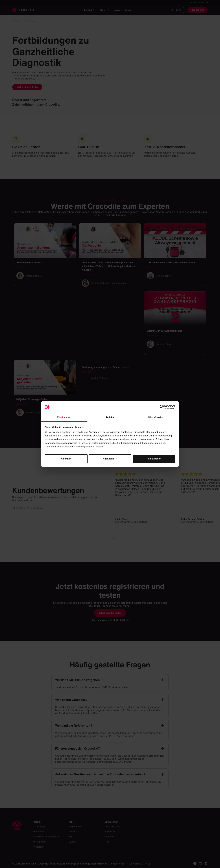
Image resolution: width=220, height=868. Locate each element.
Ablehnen (66, 459)
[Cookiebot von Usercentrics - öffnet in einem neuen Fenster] (162, 407)
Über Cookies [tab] (156, 417)
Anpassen (110, 459)
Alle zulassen (154, 459)
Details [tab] (110, 417)
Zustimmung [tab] (64, 417)
